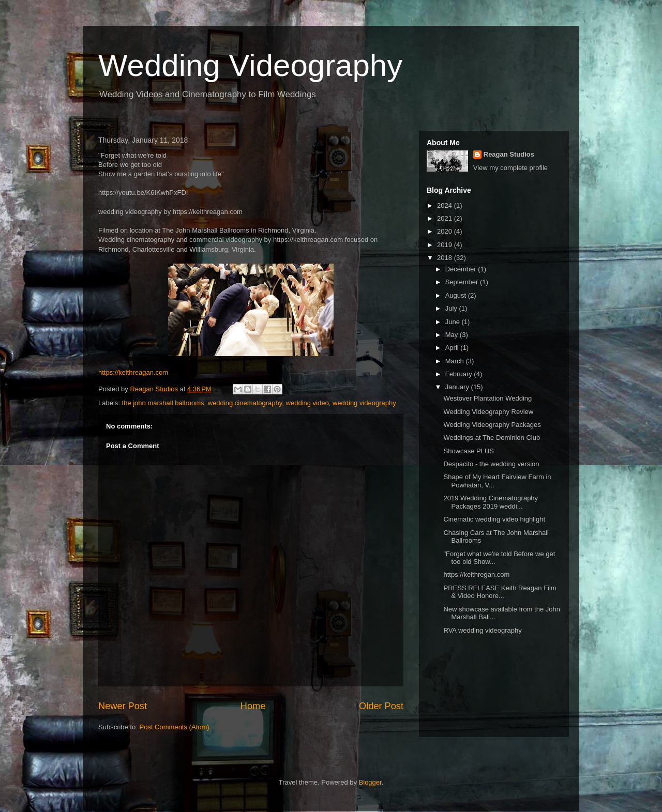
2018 (446, 258)
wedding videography (364, 403)
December (462, 269)
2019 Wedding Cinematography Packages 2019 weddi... (491, 502)
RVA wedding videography (482, 630)
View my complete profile (510, 168)
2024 (446, 205)
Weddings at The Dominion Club (492, 438)
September (463, 282)
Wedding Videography (250, 65)
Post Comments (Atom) (175, 727)
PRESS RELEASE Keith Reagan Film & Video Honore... (500, 592)
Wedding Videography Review (488, 412)
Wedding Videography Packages (492, 425)
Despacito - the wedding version (491, 464)
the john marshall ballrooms (163, 403)
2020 (446, 231)
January (458, 387)
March (456, 361)
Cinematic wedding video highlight (494, 519)
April (453, 348)
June (454, 322)
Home (253, 706)
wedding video (307, 403)
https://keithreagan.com (133, 372)
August (457, 295)
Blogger (370, 782)
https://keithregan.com (476, 574)
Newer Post (123, 706)
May (453, 335)
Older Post (381, 706)
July (452, 308)
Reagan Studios (509, 154)
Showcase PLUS (469, 451)
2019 (446, 245)
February (460, 374)
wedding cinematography (245, 403)
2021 (446, 218)
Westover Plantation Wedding (487, 398)
